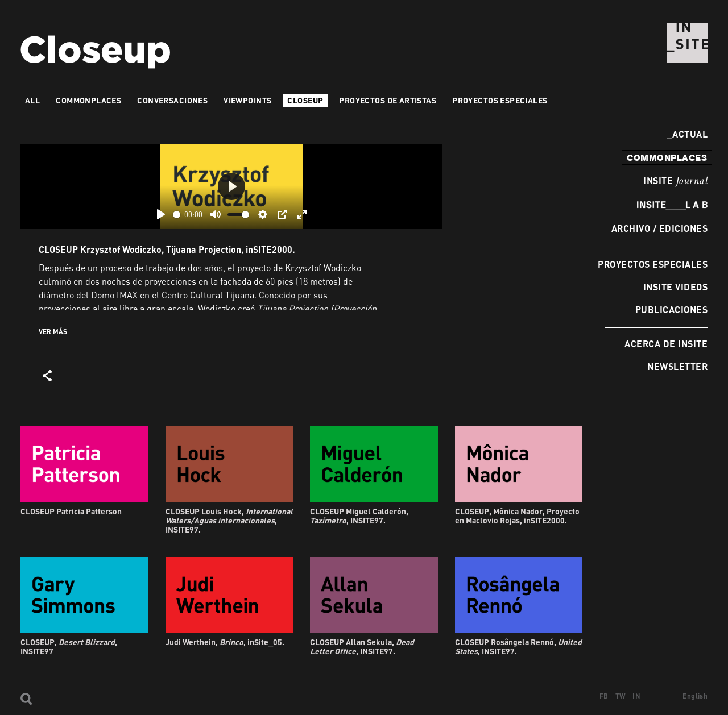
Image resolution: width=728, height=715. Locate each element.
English (695, 696)
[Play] (161, 214)
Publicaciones (671, 309)
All (32, 100)
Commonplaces (88, 100)
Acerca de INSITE (666, 344)
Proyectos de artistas (388, 100)
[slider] (177, 215)
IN (636, 696)
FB (604, 696)
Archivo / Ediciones (659, 228)
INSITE (675, 181)
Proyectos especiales (653, 264)
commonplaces (667, 157)
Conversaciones (172, 100)
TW (621, 696)
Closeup (305, 100)
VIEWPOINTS (247, 100)
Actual (687, 134)
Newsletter (677, 366)
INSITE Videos (675, 287)
